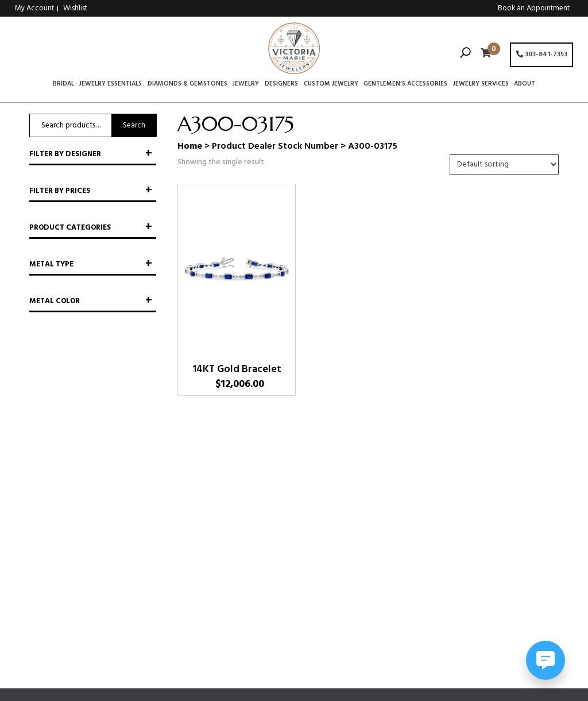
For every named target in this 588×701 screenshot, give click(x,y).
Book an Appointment (534, 8)
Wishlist (75, 8)
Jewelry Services (481, 84)
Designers (281, 84)
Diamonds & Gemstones (187, 84)
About (525, 84)
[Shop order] (504, 164)
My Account (34, 8)
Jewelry (246, 84)
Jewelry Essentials (111, 84)
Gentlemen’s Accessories (405, 84)
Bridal (63, 84)
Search (134, 125)
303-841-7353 (542, 55)
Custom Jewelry (331, 84)
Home (190, 146)
